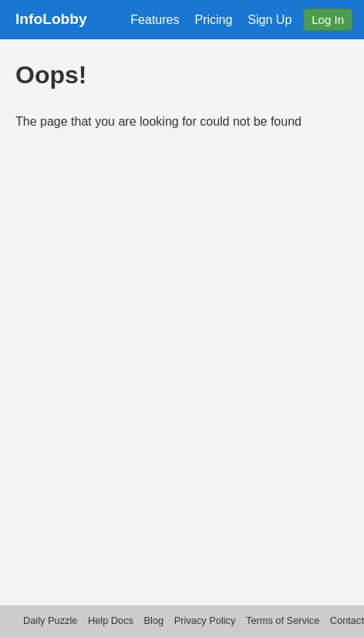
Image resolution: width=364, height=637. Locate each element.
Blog (154, 620)
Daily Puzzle (50, 620)
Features (155, 20)
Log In (328, 20)
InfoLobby (51, 19)
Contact (347, 620)
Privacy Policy (205, 620)
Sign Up (270, 20)
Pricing (213, 20)
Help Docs (111, 620)
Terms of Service (283, 620)
